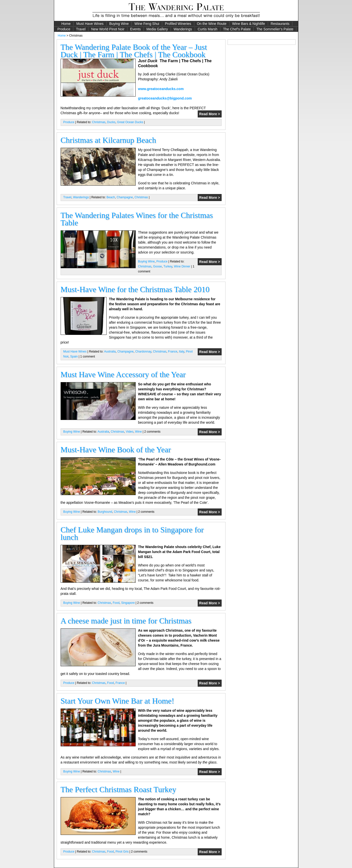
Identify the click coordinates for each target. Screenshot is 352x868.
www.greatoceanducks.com (161, 89)
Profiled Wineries (178, 24)
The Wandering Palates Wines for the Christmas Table (137, 219)
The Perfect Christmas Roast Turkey (118, 789)
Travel (81, 29)
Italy (181, 352)
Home (66, 24)
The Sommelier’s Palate (275, 29)
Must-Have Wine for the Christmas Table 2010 (135, 289)
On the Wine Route (212, 24)
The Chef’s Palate (237, 29)
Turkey (168, 266)
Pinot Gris (122, 852)
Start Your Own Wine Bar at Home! (117, 701)
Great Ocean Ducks (130, 122)
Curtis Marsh (208, 29)
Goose (157, 266)
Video (129, 432)
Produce (64, 29)
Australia (110, 352)
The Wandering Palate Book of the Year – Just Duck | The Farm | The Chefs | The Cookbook (134, 51)
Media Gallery (157, 29)
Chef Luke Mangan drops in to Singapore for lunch (132, 533)
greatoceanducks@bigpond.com (165, 98)
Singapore (128, 603)
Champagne (125, 197)
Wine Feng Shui (147, 24)
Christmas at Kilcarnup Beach (108, 140)
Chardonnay (143, 352)
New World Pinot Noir (108, 29)
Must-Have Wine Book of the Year (116, 450)
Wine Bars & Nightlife (248, 24)
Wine (138, 432)
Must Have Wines (90, 24)
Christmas (99, 122)
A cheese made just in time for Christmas (126, 621)
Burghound (105, 512)
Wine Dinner (182, 266)
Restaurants (280, 24)
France (173, 352)
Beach (111, 197)
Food (116, 603)
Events (136, 29)
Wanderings (183, 29)
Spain (74, 357)
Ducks (111, 122)
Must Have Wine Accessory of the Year (123, 374)
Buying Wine (119, 24)
